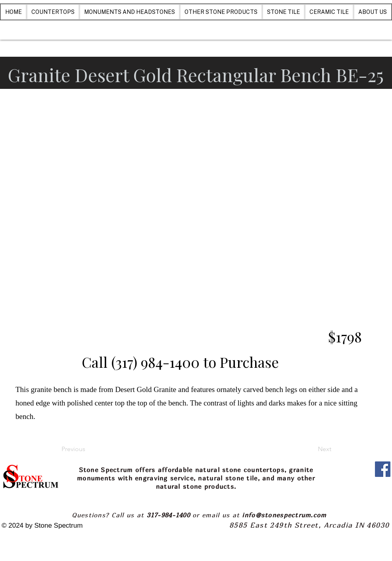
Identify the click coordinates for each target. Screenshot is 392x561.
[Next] (311, 450)
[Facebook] (383, 469)
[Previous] (88, 450)
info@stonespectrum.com (284, 515)
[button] (196, 229)
